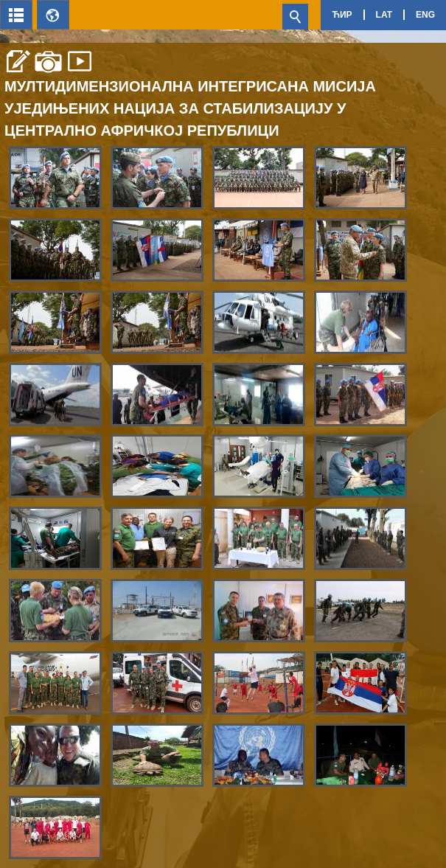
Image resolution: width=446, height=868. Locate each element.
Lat (384, 15)
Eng (425, 15)
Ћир (342, 15)
